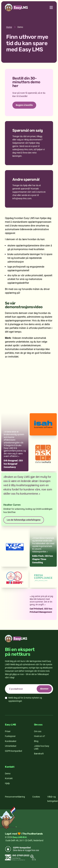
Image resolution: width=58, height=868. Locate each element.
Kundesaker (11, 741)
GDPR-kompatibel (13, 751)
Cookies (36, 797)
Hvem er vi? (40, 736)
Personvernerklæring (15, 797)
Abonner (44, 689)
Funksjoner (10, 736)
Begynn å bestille (24, 105)
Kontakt (9, 778)
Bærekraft (39, 754)
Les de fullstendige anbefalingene (24, 520)
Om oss (38, 731)
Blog (36, 741)
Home (9, 27)
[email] (29, 689)
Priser (8, 731)
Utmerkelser (11, 746)
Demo (8, 774)
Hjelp (7, 783)
